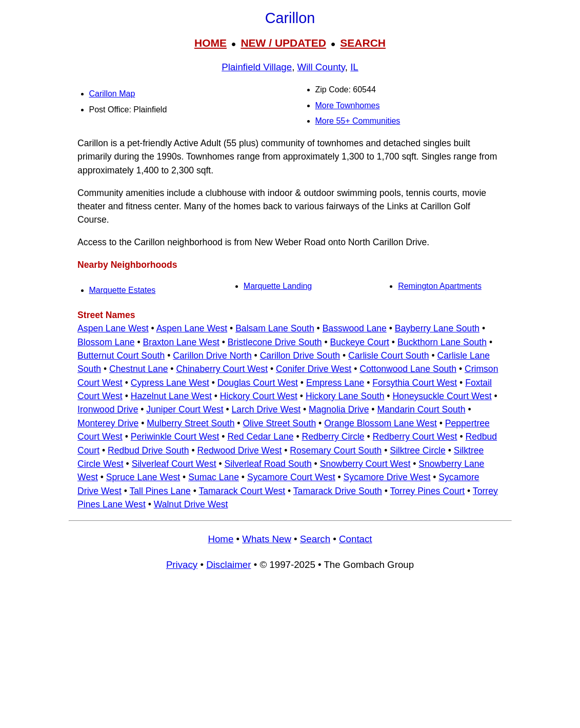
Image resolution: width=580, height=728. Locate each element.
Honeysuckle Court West (442, 396)
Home (221, 539)
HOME (211, 43)
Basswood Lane (355, 328)
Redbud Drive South (148, 450)
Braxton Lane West (181, 342)
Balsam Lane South (275, 328)
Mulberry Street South (191, 423)
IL (354, 67)
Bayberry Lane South (437, 328)
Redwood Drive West (239, 450)
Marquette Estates (123, 290)
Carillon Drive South (300, 356)
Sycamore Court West (291, 477)
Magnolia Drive (339, 409)
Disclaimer (228, 565)
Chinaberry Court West (222, 369)
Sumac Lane (214, 477)
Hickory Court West (259, 396)
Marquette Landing (278, 286)
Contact (355, 539)
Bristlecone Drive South (275, 342)
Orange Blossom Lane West (381, 423)
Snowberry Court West (365, 464)
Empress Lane (335, 383)
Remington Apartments (440, 286)
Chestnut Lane (138, 369)
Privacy (182, 565)
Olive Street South (279, 423)
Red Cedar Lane (260, 437)
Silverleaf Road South (268, 464)
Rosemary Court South (336, 450)
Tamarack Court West (242, 491)
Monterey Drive (108, 423)
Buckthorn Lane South (442, 342)
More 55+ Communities (358, 121)
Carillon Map (112, 94)
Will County (321, 67)
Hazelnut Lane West (171, 396)
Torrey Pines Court (428, 491)
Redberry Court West (415, 437)
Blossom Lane (106, 342)
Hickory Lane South (345, 396)
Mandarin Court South (421, 409)
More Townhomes (348, 105)
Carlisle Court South (388, 356)
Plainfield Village (257, 67)
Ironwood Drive (108, 409)
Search (315, 539)
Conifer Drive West (314, 369)
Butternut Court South (121, 356)
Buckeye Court (360, 342)
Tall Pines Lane (160, 491)
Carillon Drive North (212, 356)
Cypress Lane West (170, 383)
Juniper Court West (185, 409)
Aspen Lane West (113, 328)
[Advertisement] (290, 654)
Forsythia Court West (415, 383)
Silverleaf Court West (174, 464)
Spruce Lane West (143, 477)
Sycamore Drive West (387, 477)
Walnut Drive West (191, 504)
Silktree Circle (418, 450)
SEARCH (363, 43)
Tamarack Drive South (338, 491)
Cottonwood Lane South (408, 369)
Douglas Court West (258, 383)
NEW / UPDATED (283, 43)
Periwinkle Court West (175, 437)
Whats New (267, 539)
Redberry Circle (333, 437)
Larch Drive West (266, 409)
